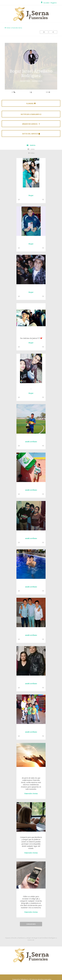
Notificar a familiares (31, 114)
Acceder (46, 3)
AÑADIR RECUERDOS (31, 124)
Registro (54, 3)
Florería (31, 103)
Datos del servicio (31, 134)
